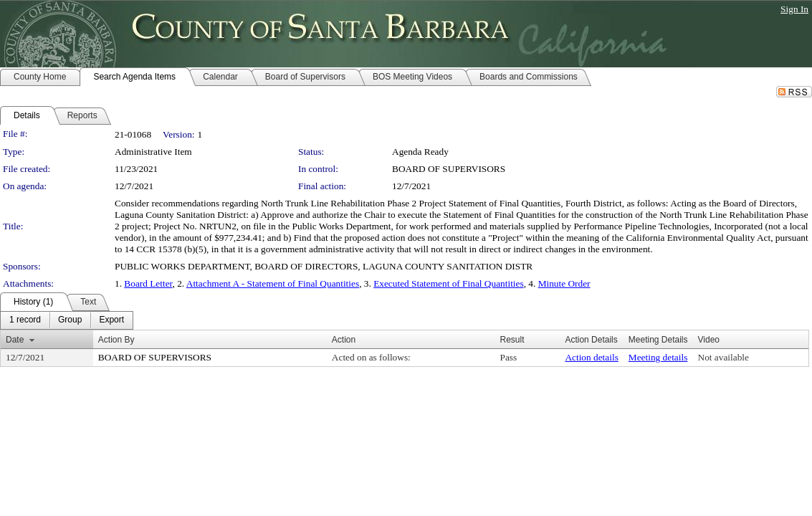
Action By (116, 340)
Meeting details (658, 357)
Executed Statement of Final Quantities (449, 283)
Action (344, 340)
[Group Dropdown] (70, 320)
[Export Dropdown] (111, 320)
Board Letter (148, 283)
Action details (591, 357)
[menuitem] (25, 320)
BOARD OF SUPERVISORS (449, 169)
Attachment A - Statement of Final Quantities (273, 283)
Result (512, 340)
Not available (723, 357)
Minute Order (564, 283)
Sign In (794, 9)
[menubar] (67, 320)
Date (15, 340)
